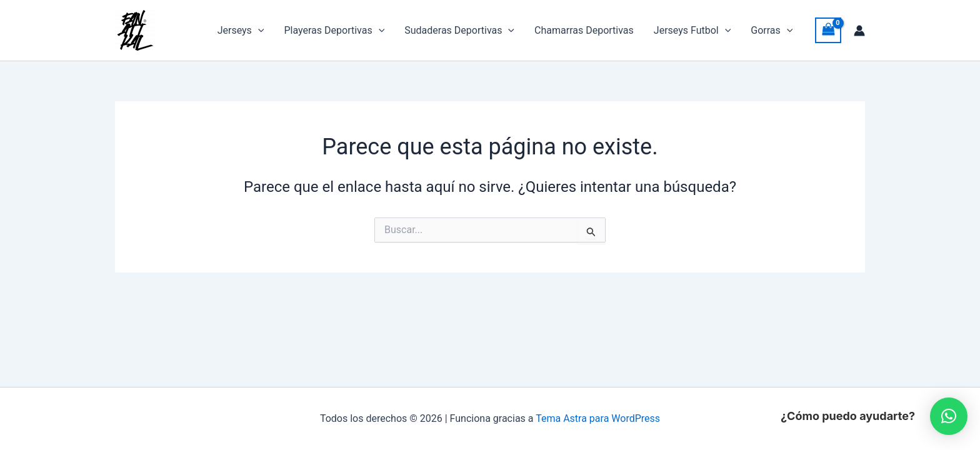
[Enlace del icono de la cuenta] (859, 31)
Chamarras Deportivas (584, 30)
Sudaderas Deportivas (459, 31)
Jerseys (241, 31)
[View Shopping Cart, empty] (828, 30)
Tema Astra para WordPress (598, 418)
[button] (258, 31)
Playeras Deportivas (334, 31)
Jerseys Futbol (692, 31)
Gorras (772, 31)
